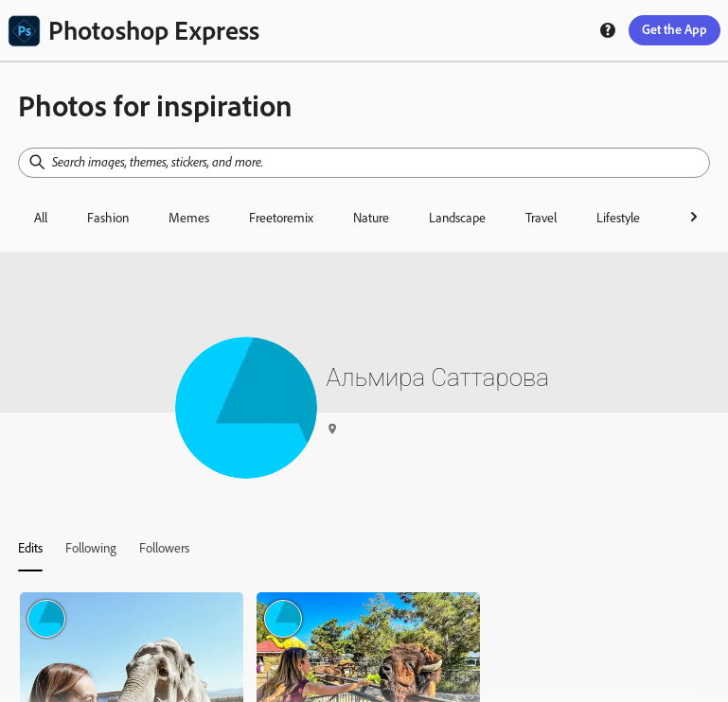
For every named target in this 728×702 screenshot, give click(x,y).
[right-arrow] (694, 217)
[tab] (30, 548)
